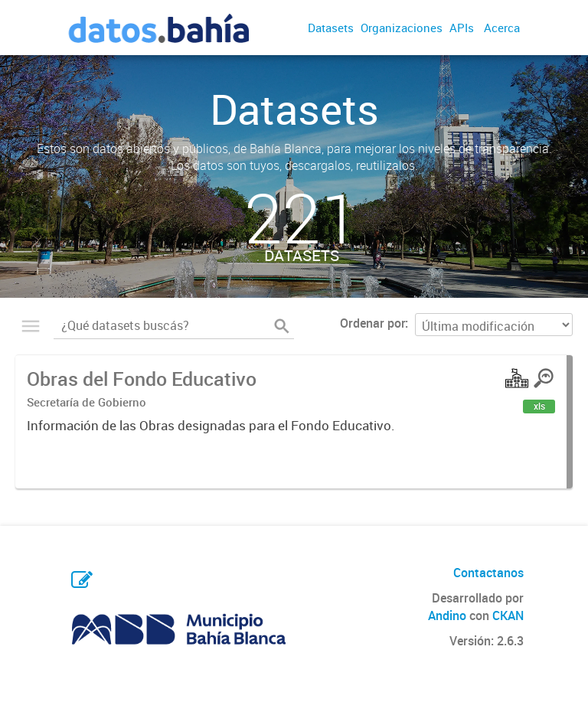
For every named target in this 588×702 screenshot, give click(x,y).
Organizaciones (402, 28)
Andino (447, 615)
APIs (462, 28)
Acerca (502, 28)
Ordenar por (372, 323)
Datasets (331, 28)
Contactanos (488, 573)
